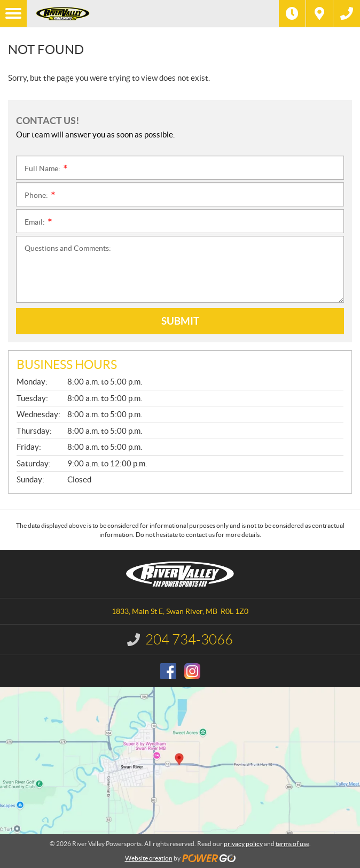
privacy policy (243, 844)
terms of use (292, 844)
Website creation (149, 858)
